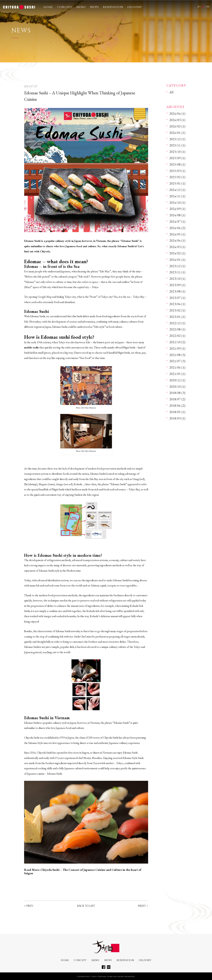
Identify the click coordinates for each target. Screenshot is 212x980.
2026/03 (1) (178, 120)
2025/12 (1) (178, 139)
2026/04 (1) (178, 114)
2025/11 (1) (178, 145)
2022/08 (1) (178, 329)
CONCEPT (65, 7)
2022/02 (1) (178, 336)
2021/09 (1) (178, 348)
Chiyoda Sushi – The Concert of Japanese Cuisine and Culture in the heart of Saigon (83, 871)
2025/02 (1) (178, 177)
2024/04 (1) (178, 241)
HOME (48, 7)
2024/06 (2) (178, 228)
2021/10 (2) (178, 342)
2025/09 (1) (178, 158)
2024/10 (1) (178, 203)
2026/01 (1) (178, 133)
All (172, 92)
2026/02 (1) (178, 126)
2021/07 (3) (178, 361)
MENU (81, 7)
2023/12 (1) (178, 266)
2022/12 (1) (178, 323)
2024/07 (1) (178, 222)
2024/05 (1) (178, 234)
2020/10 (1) (178, 387)
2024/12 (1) (178, 190)
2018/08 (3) (178, 393)
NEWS (94, 7)
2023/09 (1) (178, 285)
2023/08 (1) (178, 291)
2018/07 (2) (178, 399)
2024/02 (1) (178, 253)
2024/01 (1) (178, 260)
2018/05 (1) (178, 412)
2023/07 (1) (178, 298)
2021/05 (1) (178, 374)
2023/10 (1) (178, 279)
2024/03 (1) (178, 247)
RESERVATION (113, 7)
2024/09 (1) (178, 209)
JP (199, 7)
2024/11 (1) (178, 196)
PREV (30, 906)
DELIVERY (135, 7)
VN (208, 7)
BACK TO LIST (86, 906)
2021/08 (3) (178, 355)
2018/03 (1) (178, 418)
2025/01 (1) (178, 183)
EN (203, 7)
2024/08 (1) (178, 215)
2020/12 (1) (178, 380)
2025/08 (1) (178, 164)
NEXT (142, 906)
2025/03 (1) (178, 171)
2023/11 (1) (178, 272)
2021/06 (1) (178, 367)
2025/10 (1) (178, 152)
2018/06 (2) (178, 406)
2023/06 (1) (178, 304)
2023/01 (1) (178, 317)
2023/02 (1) (178, 310)
